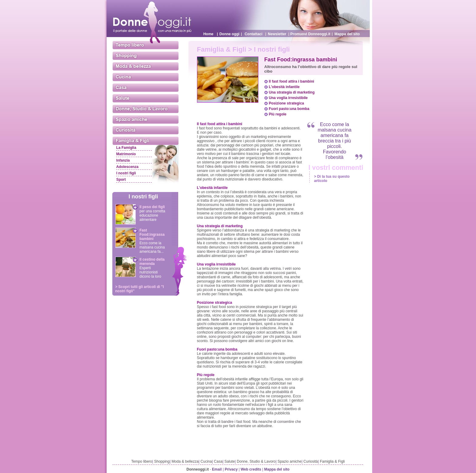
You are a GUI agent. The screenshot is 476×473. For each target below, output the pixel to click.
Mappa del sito (347, 34)
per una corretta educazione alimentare (153, 215)
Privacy (231, 469)
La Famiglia (126, 148)
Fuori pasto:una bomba (289, 109)
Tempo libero (142, 461)
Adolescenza (127, 167)
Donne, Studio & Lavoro (256, 461)
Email (217, 469)
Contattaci (254, 34)
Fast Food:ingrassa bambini (152, 235)
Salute (229, 461)
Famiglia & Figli (332, 461)
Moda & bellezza (185, 461)
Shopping (162, 461)
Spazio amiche (289, 461)
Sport (121, 180)
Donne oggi (229, 34)
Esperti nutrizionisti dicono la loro (150, 272)
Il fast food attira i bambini (292, 81)
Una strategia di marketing (292, 92)
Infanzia (123, 160)
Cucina (206, 461)
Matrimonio (126, 154)
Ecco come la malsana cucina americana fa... (152, 247)
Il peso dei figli (152, 207)
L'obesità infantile (284, 87)
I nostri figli (126, 173)
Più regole (278, 114)
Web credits (251, 469)
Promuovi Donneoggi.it (310, 34)
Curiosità (311, 461)
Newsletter (277, 34)
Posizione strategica (287, 103)
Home (208, 34)
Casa (218, 461)
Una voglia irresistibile (288, 98)
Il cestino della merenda (152, 262)
